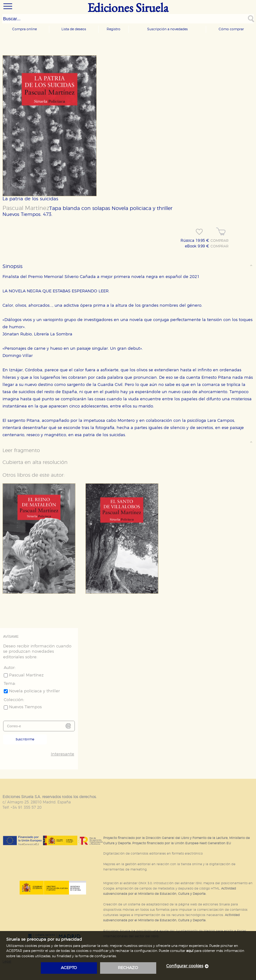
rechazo (128, 968)
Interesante (63, 754)
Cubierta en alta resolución (35, 462)
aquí (190, 951)
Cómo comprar (231, 29)
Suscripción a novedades (167, 29)
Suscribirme (25, 739)
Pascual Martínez (26, 208)
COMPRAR (220, 241)
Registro (114, 29)
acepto (69, 968)
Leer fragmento (21, 451)
